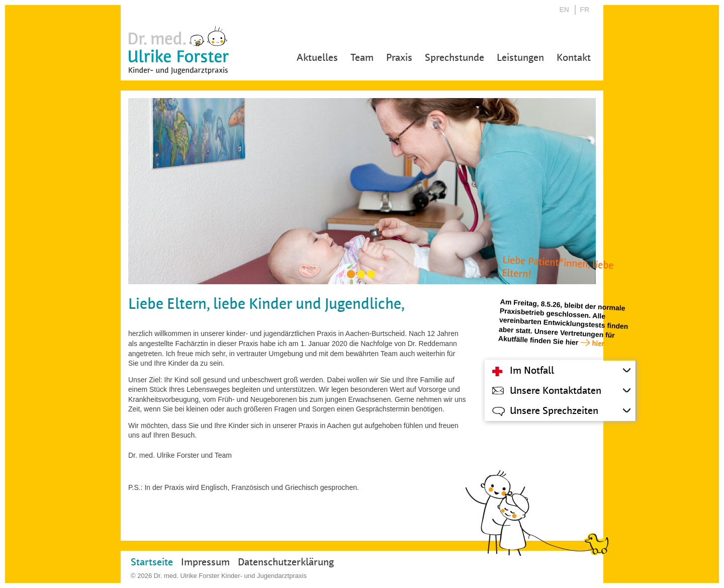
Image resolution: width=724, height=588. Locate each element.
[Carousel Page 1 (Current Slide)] (351, 274)
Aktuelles (317, 58)
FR (584, 10)
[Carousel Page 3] (371, 274)
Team (362, 58)
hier (598, 343)
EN (564, 10)
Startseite (152, 562)
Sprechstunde (455, 58)
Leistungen (520, 58)
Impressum (205, 562)
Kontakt (574, 58)
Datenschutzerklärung (286, 562)
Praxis (399, 58)
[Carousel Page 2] (361, 274)
